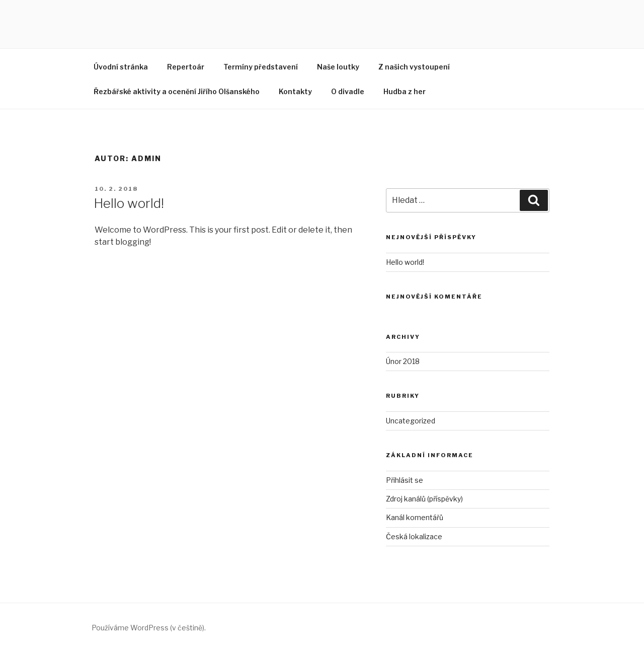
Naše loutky (338, 67)
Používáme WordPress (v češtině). (149, 628)
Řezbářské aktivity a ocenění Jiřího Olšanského (177, 91)
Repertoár (186, 67)
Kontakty (295, 91)
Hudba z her (405, 91)
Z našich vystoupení (414, 67)
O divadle (348, 91)
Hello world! (129, 203)
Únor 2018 (403, 361)
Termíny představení (261, 67)
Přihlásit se (405, 480)
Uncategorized (411, 421)
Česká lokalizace (414, 536)
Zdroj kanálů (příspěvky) (424, 499)
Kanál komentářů (415, 517)
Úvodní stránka (121, 67)
